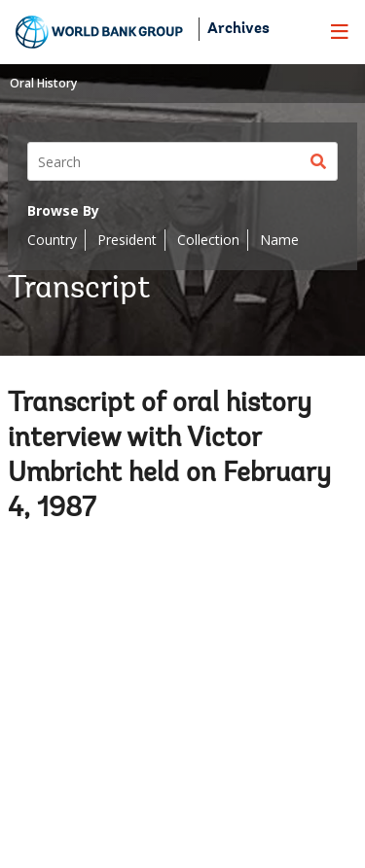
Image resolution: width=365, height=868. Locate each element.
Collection (208, 240)
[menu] (340, 31)
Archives (238, 29)
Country (52, 240)
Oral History (43, 83)
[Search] (182, 161)
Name (279, 240)
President (127, 240)
